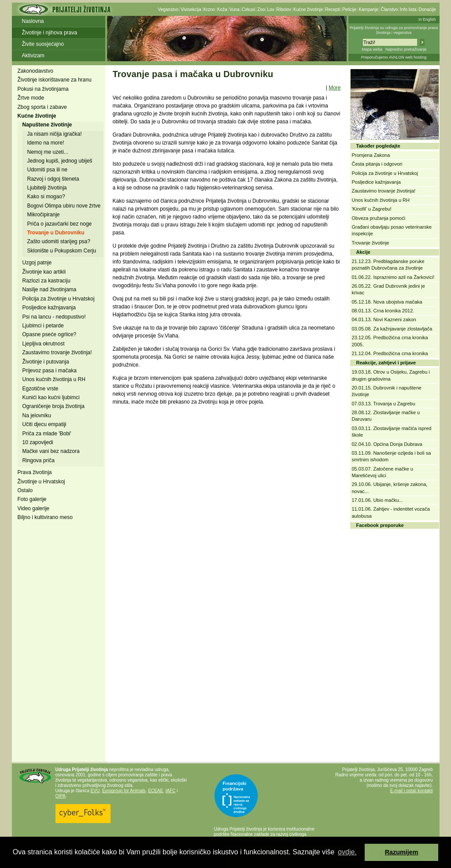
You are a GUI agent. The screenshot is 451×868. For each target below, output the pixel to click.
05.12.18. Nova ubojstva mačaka (387, 302)
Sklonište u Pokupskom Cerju (62, 251)
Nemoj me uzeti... (48, 152)
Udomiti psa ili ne (47, 170)
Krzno (209, 9)
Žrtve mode (31, 98)
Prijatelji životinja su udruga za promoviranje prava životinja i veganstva (394, 30)
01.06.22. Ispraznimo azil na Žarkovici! (393, 277)
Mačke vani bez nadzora (51, 451)
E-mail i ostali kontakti (412, 791)
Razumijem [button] (402, 852)
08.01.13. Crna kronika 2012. (383, 311)
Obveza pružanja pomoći (379, 218)
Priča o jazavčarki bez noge (60, 224)
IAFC (171, 791)
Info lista (408, 9)
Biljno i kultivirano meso (45, 517)
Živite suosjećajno (43, 44)
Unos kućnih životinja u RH (54, 379)
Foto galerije (32, 499)
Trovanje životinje (371, 243)
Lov (270, 9)
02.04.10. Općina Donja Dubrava (387, 444)
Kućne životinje (308, 9)
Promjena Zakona (371, 155)
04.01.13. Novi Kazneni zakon (384, 319)
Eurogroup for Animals (124, 791)
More (335, 88)
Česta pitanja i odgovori (377, 164)
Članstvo (389, 9)
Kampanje (368, 9)
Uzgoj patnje (37, 263)
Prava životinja (35, 472)
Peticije (349, 9)
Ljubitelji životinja (47, 188)
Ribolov (284, 9)
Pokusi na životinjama (43, 89)
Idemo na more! (46, 143)
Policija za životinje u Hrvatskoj (59, 299)
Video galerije (34, 508)
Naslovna (33, 21)
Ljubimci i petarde (43, 326)
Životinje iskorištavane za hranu (55, 80)
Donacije (427, 9)
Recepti (333, 9)
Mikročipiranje (44, 215)
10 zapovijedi (38, 442)
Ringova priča (39, 460)
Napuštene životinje (47, 125)
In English (427, 19)
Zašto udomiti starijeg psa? (59, 241)
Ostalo (25, 490)
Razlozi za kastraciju (46, 281)
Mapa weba (372, 49)
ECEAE (155, 791)
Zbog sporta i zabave (42, 107)
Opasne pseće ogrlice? (50, 334)
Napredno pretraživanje (406, 49)
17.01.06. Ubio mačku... (377, 500)
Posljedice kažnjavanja (49, 308)
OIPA (61, 796)
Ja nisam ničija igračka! (55, 134)
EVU (95, 791)
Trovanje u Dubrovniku (56, 233)
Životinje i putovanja (46, 362)
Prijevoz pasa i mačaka (50, 371)
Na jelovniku (37, 415)
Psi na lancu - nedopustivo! (54, 317)
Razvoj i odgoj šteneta (53, 179)
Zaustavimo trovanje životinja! (57, 352)
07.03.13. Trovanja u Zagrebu (384, 404)
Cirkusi (249, 9)
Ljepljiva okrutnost (44, 344)
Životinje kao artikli (44, 272)
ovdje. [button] (347, 852)
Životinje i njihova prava (50, 33)
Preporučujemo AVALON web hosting (394, 57)
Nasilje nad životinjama (50, 289)
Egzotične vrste (41, 389)
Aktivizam (33, 56)
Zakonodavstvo (35, 71)
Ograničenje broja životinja (54, 406)
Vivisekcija (191, 9)
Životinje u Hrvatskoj (41, 482)
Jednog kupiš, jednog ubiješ (60, 161)
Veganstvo (168, 9)
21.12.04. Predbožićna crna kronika (390, 353)
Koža (222, 9)
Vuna (235, 9)
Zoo (261, 9)
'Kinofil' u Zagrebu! (372, 209)
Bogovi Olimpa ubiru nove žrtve (64, 206)
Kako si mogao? (46, 197)
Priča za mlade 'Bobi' (47, 434)
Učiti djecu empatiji (44, 424)
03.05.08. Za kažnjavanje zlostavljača (392, 329)
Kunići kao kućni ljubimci (51, 397)
